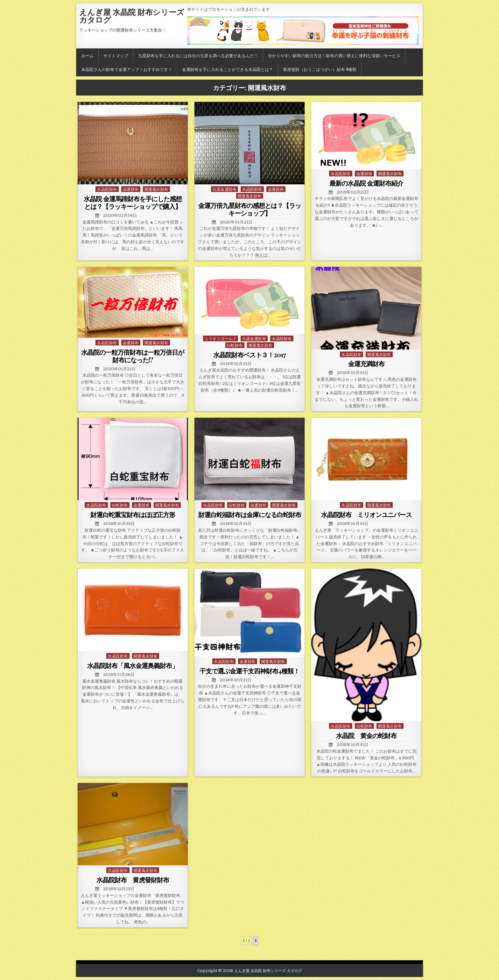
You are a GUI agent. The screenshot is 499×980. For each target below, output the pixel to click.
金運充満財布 (366, 363)
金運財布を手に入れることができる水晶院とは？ (228, 69)
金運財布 (131, 189)
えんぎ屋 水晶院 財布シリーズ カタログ (132, 16)
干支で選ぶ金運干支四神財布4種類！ (250, 671)
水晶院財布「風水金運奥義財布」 (133, 665)
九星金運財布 (225, 189)
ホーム (87, 55)
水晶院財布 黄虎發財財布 (133, 880)
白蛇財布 (235, 345)
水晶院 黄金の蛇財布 (366, 735)
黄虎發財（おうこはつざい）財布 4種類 (320, 69)
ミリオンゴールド (221, 338)
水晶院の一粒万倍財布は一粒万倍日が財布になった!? (133, 356)
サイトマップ (116, 55)
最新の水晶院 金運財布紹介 (366, 183)
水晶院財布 (107, 189)
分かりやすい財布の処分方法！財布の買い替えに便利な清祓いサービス (334, 55)
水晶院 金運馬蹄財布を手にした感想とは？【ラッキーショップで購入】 (133, 202)
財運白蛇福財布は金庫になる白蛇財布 (250, 514)
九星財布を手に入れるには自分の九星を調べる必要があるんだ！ (198, 55)
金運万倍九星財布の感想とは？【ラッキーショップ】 (250, 209)
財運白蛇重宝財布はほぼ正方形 (133, 514)
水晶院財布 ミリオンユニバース (366, 514)
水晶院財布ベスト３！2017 (250, 355)
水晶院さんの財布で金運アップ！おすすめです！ (127, 69)
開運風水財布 (156, 189)
